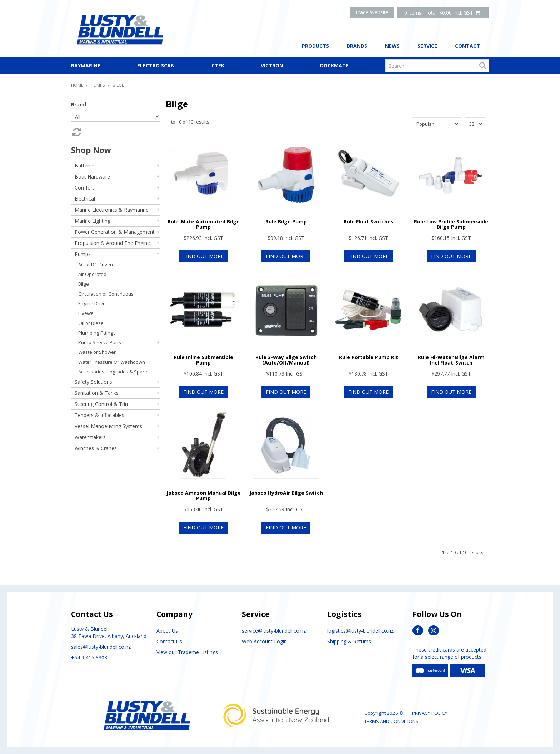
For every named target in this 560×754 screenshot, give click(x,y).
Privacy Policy (430, 713)
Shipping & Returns (349, 641)
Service (427, 46)
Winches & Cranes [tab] (96, 448)
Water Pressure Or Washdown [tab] (112, 362)
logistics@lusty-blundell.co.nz (360, 631)
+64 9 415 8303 (89, 657)
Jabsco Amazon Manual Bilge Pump (204, 496)
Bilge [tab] (84, 284)
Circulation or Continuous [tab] (106, 294)
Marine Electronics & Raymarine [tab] (112, 210)
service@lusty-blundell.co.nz (274, 631)
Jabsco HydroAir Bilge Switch (286, 493)
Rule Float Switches (369, 222)
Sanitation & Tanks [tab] (97, 393)
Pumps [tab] (83, 254)
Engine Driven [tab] (93, 303)
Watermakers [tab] (90, 437)
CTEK (218, 66)
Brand (79, 104)
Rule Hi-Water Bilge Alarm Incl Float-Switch (451, 360)
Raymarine (86, 66)
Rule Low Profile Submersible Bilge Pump (451, 224)
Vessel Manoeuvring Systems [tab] (108, 426)
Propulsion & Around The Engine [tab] (112, 243)
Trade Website (372, 12)
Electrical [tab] (85, 199)
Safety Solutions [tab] (93, 382)
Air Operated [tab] (92, 274)
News (392, 46)
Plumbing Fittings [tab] (97, 333)
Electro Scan (156, 66)
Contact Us (169, 641)
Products (315, 46)
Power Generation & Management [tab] (115, 232)
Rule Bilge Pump (286, 222)
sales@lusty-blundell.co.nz (101, 647)
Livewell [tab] (87, 313)
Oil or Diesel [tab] (91, 323)
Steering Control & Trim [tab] (102, 404)
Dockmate (334, 66)
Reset (76, 132)
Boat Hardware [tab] (92, 177)
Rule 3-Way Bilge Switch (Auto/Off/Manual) (286, 360)
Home (77, 85)
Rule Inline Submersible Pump (203, 360)
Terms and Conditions (391, 721)
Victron (272, 66)
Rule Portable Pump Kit (369, 357)
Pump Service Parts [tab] (100, 342)
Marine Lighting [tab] (92, 221)
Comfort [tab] (84, 188)
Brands (357, 46)
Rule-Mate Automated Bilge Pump (204, 224)
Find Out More (203, 256)
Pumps (98, 85)
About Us (167, 631)
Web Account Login (264, 641)
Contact (467, 46)
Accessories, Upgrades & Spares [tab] (114, 372)
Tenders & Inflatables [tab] (99, 415)
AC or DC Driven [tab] (96, 265)
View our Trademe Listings (187, 652)
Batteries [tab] (85, 165)
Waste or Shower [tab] (97, 352)
